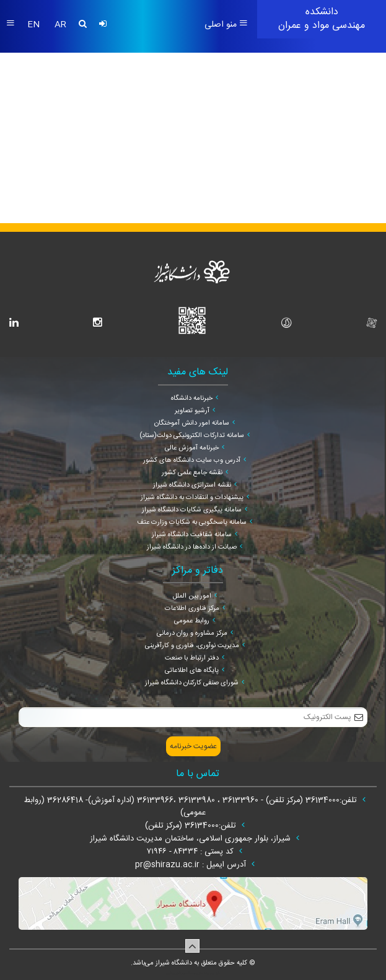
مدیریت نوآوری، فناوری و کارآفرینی (192, 646)
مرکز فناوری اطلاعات (192, 609)
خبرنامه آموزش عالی (192, 448)
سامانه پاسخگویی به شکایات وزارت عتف (192, 523)
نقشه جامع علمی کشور (192, 473)
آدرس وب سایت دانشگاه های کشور (192, 461)
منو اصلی (226, 25)
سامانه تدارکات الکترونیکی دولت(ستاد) (192, 436)
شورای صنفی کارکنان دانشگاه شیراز (192, 683)
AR (60, 25)
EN (35, 25)
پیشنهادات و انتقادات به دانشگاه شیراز (192, 498)
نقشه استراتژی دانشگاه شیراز (192, 485)
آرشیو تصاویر (192, 411)
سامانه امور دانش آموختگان (192, 423)
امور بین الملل (192, 596)
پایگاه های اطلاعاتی (192, 671)
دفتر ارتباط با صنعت (192, 658)
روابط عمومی (192, 621)
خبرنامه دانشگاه (192, 399)
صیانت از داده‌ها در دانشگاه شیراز (192, 547)
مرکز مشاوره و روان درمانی (192, 633)
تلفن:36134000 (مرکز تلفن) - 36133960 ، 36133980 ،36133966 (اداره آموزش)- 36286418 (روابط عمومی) (192, 806)
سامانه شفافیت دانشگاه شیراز (192, 535)
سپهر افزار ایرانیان (177, 973)
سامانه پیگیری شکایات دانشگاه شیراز (192, 510)
